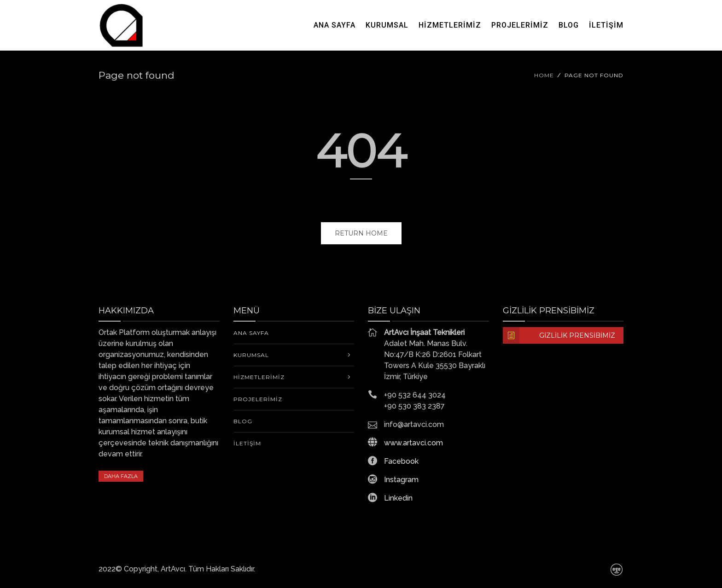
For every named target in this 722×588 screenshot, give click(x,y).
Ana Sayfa (335, 25)
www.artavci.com (413, 443)
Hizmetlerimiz (450, 25)
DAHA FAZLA (121, 476)
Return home (361, 233)
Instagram (401, 480)
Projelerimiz (520, 25)
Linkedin (398, 498)
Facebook (401, 461)
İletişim (606, 25)
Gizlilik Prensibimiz (559, 335)
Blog (569, 25)
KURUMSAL (387, 25)
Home (544, 75)
